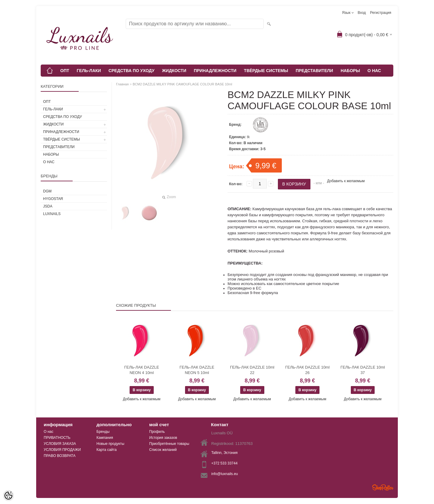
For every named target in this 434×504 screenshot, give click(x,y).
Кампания (105, 438)
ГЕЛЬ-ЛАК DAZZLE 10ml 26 (307, 370)
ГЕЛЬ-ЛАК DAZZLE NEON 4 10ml (142, 370)
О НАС (374, 71)
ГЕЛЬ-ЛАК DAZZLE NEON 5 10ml (197, 370)
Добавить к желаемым (346, 181)
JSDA (48, 206)
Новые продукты (110, 444)
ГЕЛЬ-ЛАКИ (89, 71)
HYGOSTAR (53, 199)
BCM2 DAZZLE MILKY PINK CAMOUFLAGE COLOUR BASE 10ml (182, 84)
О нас (49, 432)
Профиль (157, 432)
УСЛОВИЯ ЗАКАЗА (60, 444)
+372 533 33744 (224, 463)
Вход (362, 13)
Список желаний (163, 450)
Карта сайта (107, 450)
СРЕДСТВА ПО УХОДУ (132, 71)
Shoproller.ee (383, 487)
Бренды (103, 432)
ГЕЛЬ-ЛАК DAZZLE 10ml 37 (363, 370)
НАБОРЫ (350, 71)
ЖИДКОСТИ (174, 71)
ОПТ (65, 71)
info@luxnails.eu (225, 474)
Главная (122, 84)
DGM (47, 191)
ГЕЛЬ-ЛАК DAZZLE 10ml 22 (252, 370)
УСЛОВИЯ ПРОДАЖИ (62, 450)
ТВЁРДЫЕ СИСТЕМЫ (266, 71)
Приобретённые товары (169, 444)
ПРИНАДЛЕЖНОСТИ (215, 71)
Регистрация (381, 13)
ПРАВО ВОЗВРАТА (60, 456)
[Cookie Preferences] (8, 496)
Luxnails (52, 214)
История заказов (163, 438)
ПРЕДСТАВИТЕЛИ (314, 71)
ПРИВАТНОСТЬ (57, 438)
